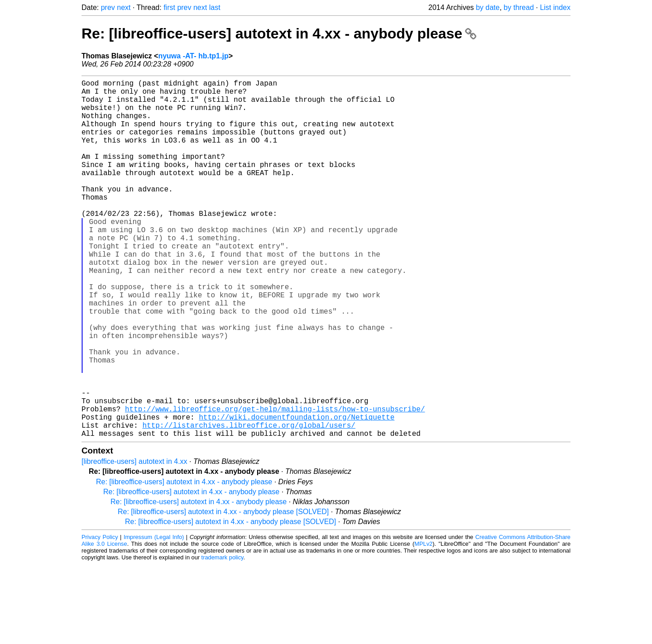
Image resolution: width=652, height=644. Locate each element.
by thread (519, 7)
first (169, 7)
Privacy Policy (100, 617)
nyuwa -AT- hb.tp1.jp (193, 56)
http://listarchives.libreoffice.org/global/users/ (249, 503)
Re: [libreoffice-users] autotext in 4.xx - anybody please (279, 33)
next (124, 7)
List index (555, 7)
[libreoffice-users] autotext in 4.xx (134, 541)
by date (488, 7)
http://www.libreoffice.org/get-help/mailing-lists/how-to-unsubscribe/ (275, 483)
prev (108, 7)
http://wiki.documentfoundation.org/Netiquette (297, 493)
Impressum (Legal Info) (154, 617)
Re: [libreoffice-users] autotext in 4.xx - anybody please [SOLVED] (223, 591)
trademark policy (223, 637)
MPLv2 (423, 623)
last (215, 7)
